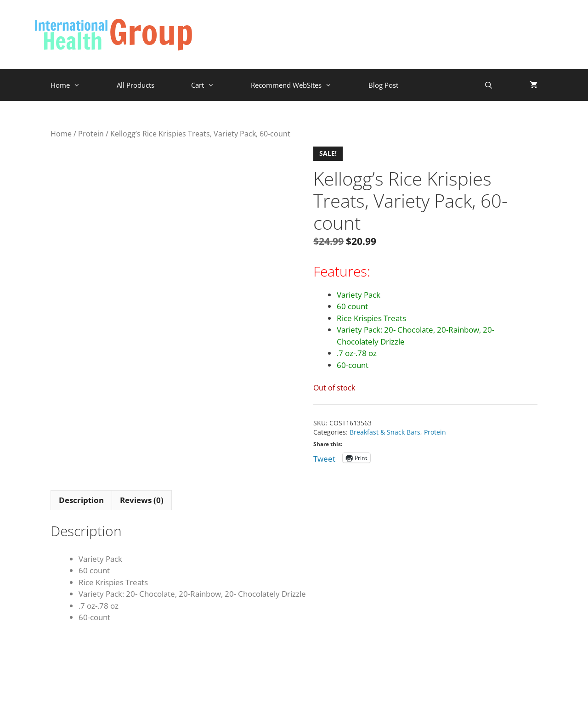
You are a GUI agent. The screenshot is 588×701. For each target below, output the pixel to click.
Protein (91, 134)
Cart (212, 85)
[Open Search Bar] (489, 85)
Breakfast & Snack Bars (385, 432)
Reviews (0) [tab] (142, 500)
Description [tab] (81, 500)
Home (74, 85)
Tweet (324, 457)
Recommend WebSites (300, 85)
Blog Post (383, 85)
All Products (136, 85)
